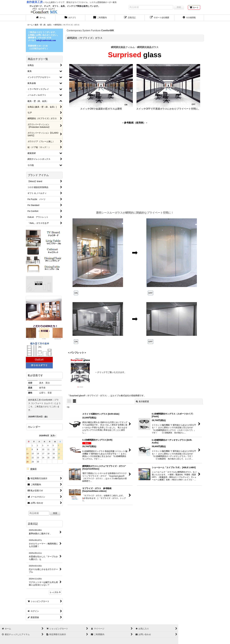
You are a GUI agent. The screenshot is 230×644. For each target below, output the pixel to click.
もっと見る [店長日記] (55, 592)
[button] (189, 18)
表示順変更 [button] (142, 401)
